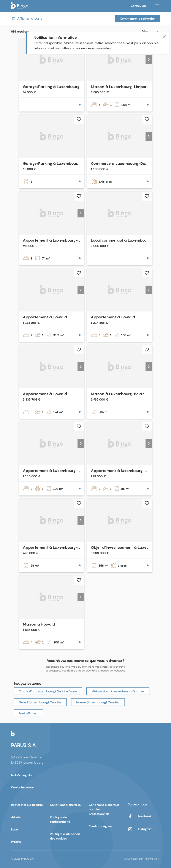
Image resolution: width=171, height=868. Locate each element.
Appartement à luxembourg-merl (122, 471)
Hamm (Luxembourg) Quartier (98, 702)
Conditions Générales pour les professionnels (104, 809)
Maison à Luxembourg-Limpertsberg (124, 87)
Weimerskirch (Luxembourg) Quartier (118, 691)
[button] (149, 60)
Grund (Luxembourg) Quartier (40, 702)
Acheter (16, 817)
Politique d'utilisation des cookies (65, 836)
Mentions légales (101, 826)
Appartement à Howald (45, 317)
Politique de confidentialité (60, 819)
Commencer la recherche (137, 18)
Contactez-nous (23, 787)
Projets (16, 842)
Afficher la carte (27, 18)
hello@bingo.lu (21, 775)
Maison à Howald (39, 624)
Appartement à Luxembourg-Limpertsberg (62, 547)
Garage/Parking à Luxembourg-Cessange (61, 163)
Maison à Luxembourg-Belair (117, 394)
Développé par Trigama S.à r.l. (142, 859)
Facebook (140, 816)
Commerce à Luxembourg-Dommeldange (129, 163)
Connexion (138, 6)
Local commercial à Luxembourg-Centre (128, 240)
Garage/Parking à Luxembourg (51, 87)
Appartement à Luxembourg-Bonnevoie (60, 240)
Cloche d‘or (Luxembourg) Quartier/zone (48, 691)
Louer (15, 829)
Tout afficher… (28, 713)
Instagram (140, 829)
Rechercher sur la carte (27, 805)
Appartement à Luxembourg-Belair (55, 471)
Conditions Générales (65, 805)
